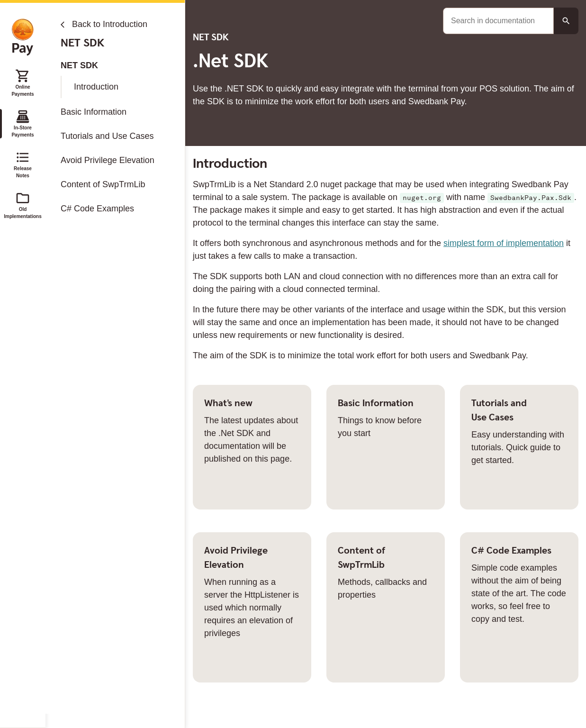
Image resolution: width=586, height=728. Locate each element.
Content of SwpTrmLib (103, 184)
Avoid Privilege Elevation (108, 160)
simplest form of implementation (504, 243)
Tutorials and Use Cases (107, 136)
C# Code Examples (97, 209)
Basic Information (94, 112)
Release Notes (23, 164)
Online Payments (23, 82)
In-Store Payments (23, 123)
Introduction (96, 87)
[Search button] (566, 21)
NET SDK (79, 65)
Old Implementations (23, 205)
